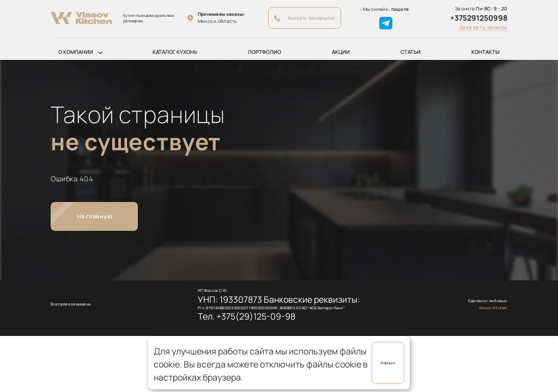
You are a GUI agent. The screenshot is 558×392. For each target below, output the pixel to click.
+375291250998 (479, 18)
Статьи (411, 52)
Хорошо (388, 363)
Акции (341, 52)
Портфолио (265, 52)
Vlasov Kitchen (493, 308)
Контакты (486, 52)
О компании (76, 52)
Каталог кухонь (175, 52)
